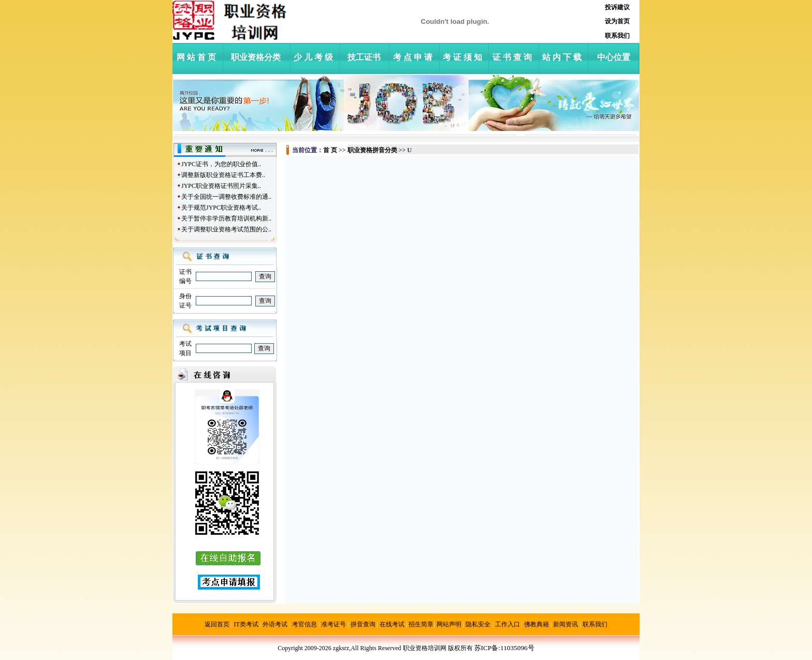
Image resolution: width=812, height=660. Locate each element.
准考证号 (334, 624)
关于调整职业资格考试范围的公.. (226, 229)
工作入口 (508, 624)
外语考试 (275, 624)
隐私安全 (478, 624)
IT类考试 (246, 624)
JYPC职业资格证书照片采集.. (221, 186)
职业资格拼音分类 (372, 150)
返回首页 (217, 624)
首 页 (330, 150)
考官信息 (304, 624)
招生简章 (421, 624)
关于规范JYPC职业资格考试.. (221, 208)
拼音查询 (363, 624)
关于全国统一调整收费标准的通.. (226, 197)
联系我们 (595, 624)
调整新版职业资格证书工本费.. (223, 175)
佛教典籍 (536, 624)
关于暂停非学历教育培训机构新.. (226, 218)
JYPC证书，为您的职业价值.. (221, 164)
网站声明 (449, 624)
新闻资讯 (565, 624)
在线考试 (392, 624)
